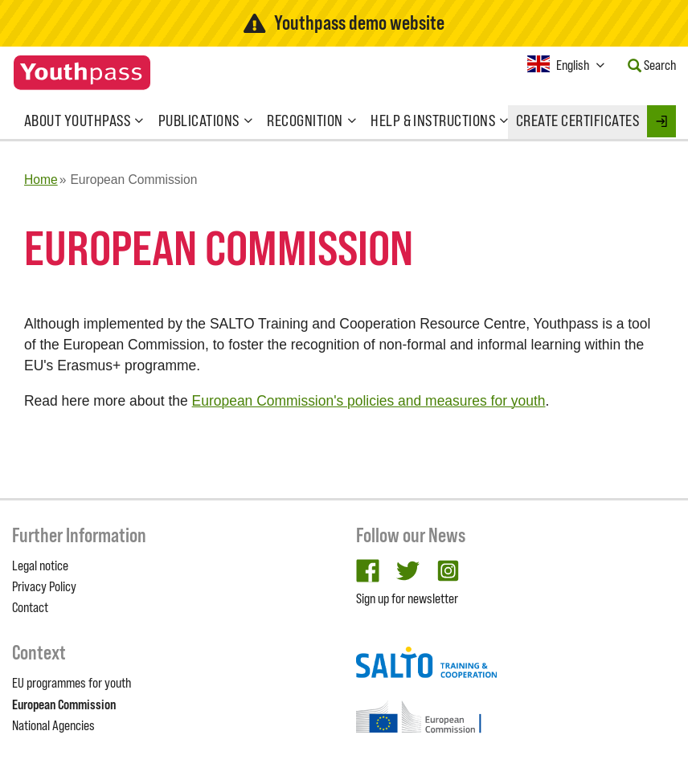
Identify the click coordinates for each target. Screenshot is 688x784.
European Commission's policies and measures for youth (369, 401)
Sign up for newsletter (407, 598)
